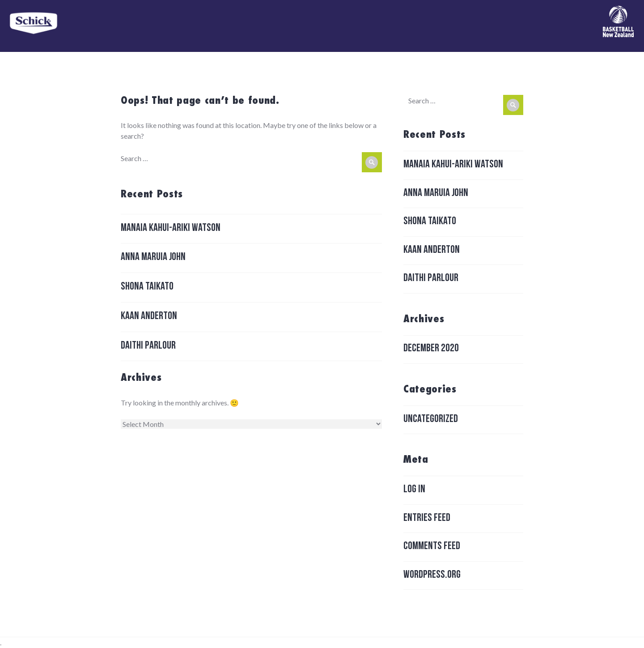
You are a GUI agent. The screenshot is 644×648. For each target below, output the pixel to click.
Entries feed (427, 519)
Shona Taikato (147, 287)
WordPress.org (432, 576)
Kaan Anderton (149, 317)
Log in (414, 490)
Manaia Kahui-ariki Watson (171, 229)
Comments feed (432, 547)
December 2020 (431, 349)
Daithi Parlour (148, 346)
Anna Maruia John (153, 258)
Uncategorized (431, 420)
